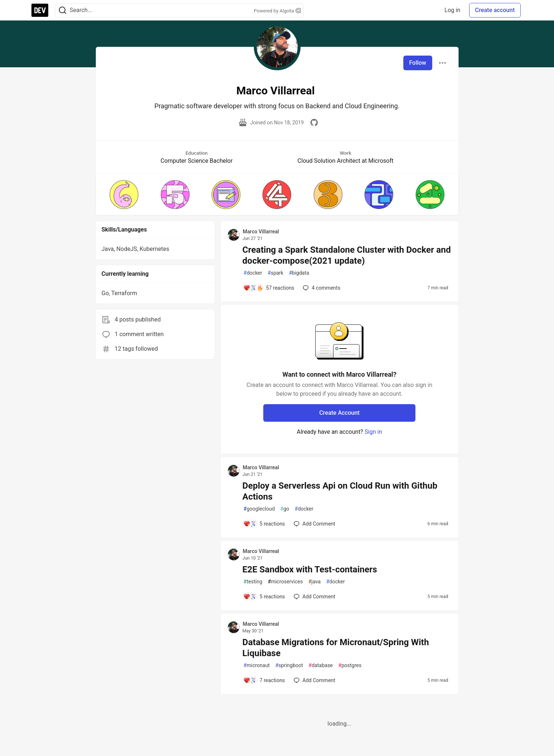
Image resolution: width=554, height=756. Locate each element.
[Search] (63, 10)
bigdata (299, 273)
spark (276, 273)
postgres (350, 665)
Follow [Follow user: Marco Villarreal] (418, 63)
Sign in (373, 432)
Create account (495, 10)
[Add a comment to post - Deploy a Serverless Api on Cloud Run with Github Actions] (264, 524)
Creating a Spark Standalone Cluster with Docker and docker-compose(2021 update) (347, 255)
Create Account (340, 413)
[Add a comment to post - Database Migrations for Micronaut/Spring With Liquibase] (264, 680)
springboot (289, 665)
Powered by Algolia (277, 11)
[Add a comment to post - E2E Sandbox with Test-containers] (264, 597)
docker (253, 273)
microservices (285, 582)
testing (253, 582)
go (284, 509)
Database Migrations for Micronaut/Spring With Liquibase (336, 648)
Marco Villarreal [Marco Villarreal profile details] (261, 232)
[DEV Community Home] (40, 10)
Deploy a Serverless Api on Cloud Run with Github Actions (340, 491)
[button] (124, 195)
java (314, 582)
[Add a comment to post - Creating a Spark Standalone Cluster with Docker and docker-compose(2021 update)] (269, 288)
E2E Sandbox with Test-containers (310, 569)
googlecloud (259, 509)
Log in (453, 10)
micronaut (257, 665)
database (321, 665)
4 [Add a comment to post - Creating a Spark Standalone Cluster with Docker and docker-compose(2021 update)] (321, 288)
